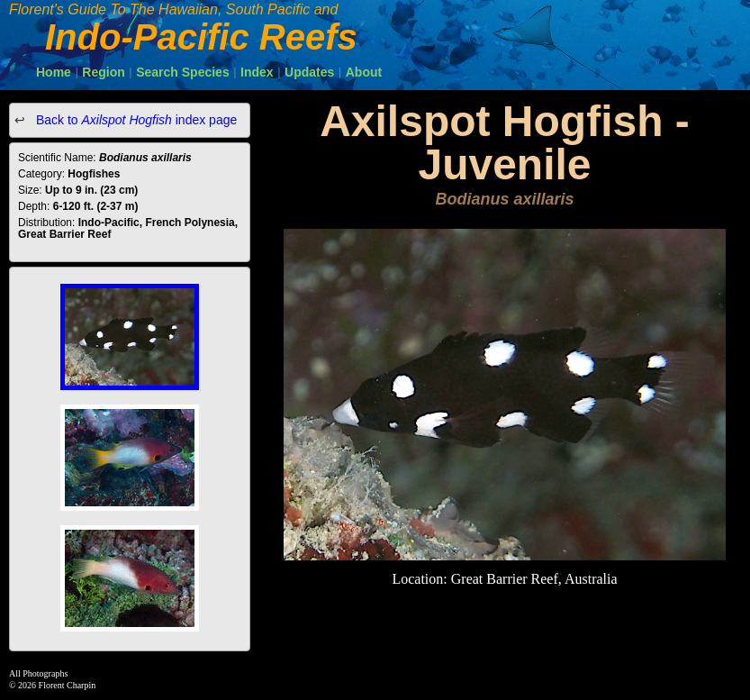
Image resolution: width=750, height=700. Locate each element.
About (364, 72)
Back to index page (135, 120)
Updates (309, 72)
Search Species (183, 72)
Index (257, 72)
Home (54, 72)
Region (103, 72)
